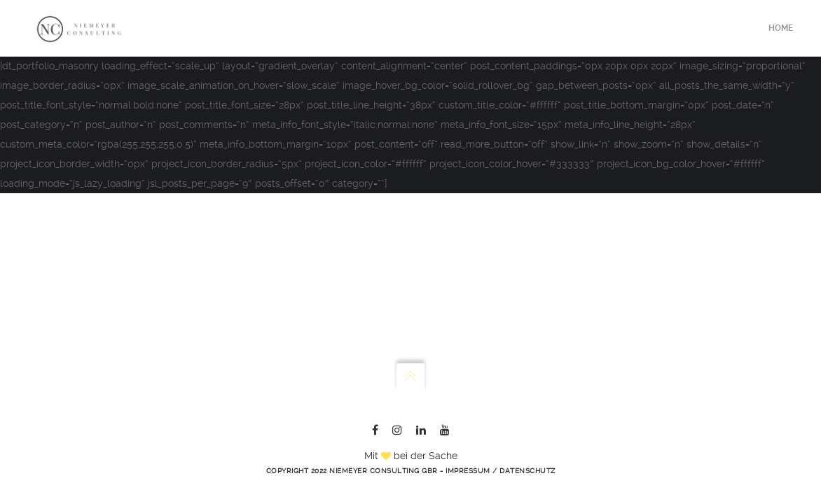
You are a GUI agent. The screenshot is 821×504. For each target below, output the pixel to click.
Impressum (468, 471)
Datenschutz (527, 471)
